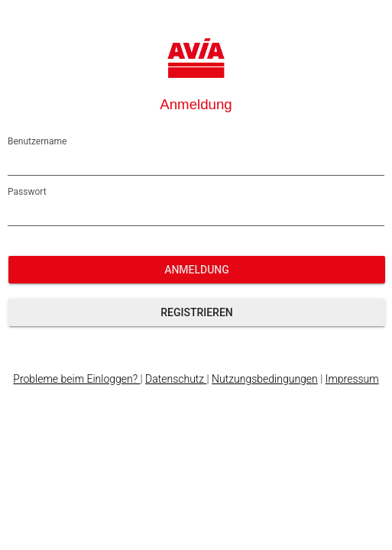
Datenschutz (176, 379)
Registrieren (197, 312)
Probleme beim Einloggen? (76, 379)
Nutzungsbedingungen (265, 379)
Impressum (352, 379)
